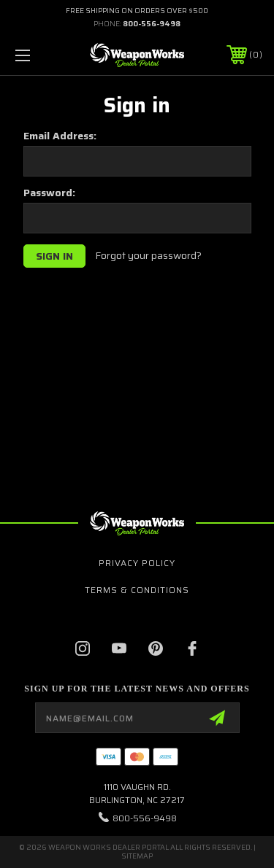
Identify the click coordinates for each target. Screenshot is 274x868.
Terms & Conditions (137, 590)
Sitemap (137, 856)
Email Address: (60, 136)
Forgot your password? (148, 256)
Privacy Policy (137, 563)
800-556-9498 (152, 24)
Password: (49, 193)
